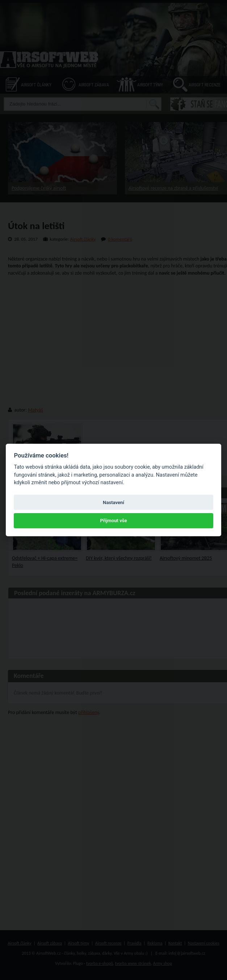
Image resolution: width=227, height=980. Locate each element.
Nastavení (113, 502)
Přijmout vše (113, 521)
